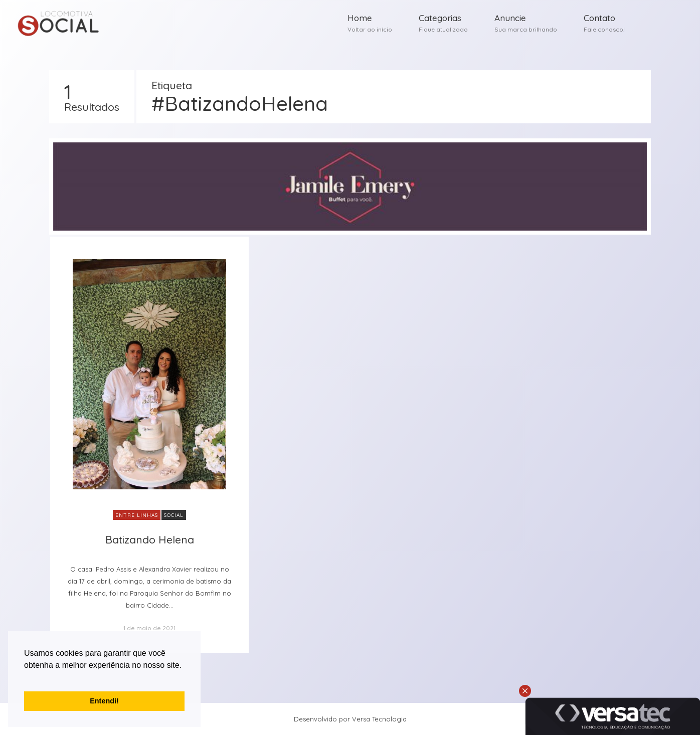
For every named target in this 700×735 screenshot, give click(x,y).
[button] (26, 678)
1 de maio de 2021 (149, 628)
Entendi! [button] (104, 701)
